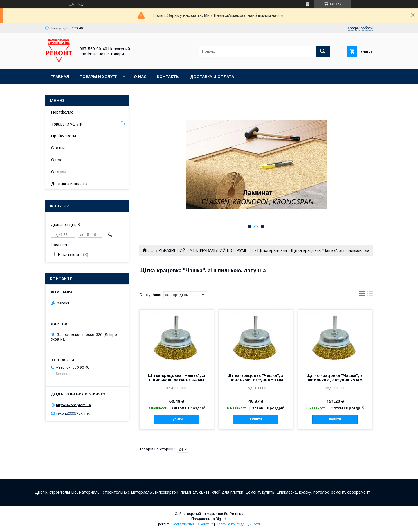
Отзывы (59, 172)
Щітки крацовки (272, 250)
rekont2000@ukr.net (73, 413)
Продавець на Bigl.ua (209, 519)
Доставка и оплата (212, 77)
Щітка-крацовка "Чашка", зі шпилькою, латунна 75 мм (335, 378)
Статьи (58, 148)
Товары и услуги (99, 77)
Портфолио (62, 112)
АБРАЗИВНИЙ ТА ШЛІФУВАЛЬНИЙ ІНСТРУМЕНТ (206, 250)
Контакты (168, 77)
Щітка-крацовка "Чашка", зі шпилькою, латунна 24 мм (177, 378)
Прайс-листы (64, 136)
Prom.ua (236, 514)
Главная (60, 77)
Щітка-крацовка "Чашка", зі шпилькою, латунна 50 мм (256, 378)
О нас (140, 77)
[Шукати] (323, 51)
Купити (176, 419)
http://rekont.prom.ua (73, 405)
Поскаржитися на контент (192, 524)
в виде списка (370, 295)
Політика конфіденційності (238, 524)
